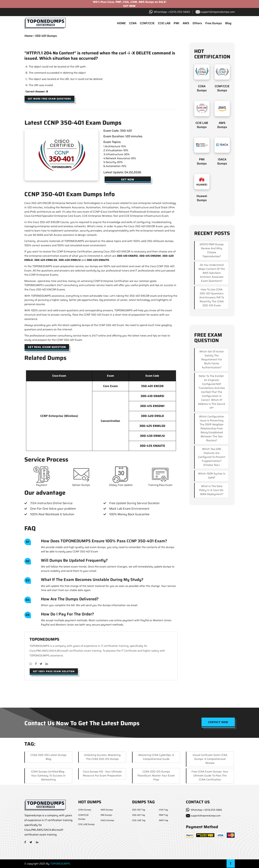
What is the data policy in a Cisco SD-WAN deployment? (212, 490)
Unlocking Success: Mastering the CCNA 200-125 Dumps (102, 757)
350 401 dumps (46, 36)
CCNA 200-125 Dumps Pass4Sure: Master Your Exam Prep (156, 776)
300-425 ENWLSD (46, 260)
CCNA (133, 23)
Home (29, 36)
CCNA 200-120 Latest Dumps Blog (48, 757)
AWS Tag (163, 820)
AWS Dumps (222, 125)
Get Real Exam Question (47, 347)
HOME (121, 23)
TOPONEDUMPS (60, 864)
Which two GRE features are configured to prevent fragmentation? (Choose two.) (212, 457)
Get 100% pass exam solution (54, 671)
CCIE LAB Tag (139, 820)
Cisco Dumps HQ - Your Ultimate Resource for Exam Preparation (102, 774)
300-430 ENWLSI (70, 260)
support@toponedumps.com (218, 12)
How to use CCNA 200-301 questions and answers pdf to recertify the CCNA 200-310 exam (212, 297)
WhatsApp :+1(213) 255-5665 (206, 810)
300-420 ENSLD (152, 416)
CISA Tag (163, 810)
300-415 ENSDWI (150, 256)
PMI (176, 23)
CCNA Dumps (202, 88)
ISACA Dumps (222, 161)
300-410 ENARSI (127, 256)
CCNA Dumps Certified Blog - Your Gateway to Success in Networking (48, 776)
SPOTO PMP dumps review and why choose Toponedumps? (212, 250)
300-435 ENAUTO (98, 260)
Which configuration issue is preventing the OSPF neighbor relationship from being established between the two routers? (212, 428)
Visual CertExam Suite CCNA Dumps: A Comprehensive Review (210, 759)
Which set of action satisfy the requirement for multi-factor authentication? (212, 359)
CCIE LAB (164, 23)
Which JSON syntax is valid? (212, 476)
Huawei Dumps (202, 198)
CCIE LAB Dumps (202, 125)
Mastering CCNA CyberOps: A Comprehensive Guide (156, 757)
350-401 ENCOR (152, 386)
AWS (186, 23)
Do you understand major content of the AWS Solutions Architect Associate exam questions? (212, 273)
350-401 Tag (139, 815)
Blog (228, 23)
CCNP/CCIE (147, 23)
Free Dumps (214, 23)
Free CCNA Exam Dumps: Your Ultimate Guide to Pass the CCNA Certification (210, 776)
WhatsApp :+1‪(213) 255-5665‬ (172, 12)
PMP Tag (163, 815)
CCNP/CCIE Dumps (222, 88)
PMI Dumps (202, 161)
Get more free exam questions (49, 99)
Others (197, 23)
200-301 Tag (139, 810)
